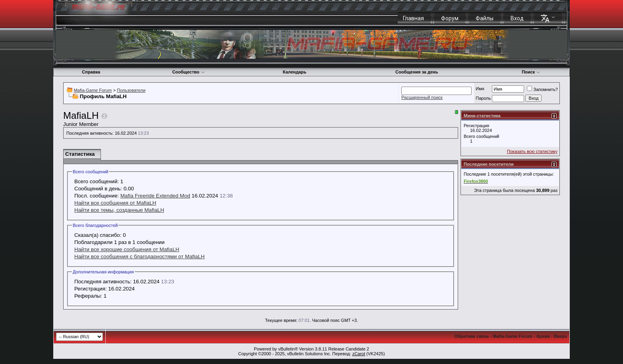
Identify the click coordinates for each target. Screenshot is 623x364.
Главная (413, 18)
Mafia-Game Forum (93, 90)
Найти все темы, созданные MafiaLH (119, 210)
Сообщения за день (417, 72)
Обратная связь (471, 336)
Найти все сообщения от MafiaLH (115, 203)
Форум (450, 18)
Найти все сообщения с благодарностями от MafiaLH (139, 257)
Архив (543, 336)
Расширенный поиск (422, 97)
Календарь (295, 72)
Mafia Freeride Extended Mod (155, 196)
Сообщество (188, 72)
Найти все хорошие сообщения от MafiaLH (127, 249)
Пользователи (131, 90)
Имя (480, 89)
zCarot (359, 354)
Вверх (560, 336)
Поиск (531, 72)
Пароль (483, 98)
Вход (517, 18)
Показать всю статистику (532, 151)
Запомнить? (542, 89)
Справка (91, 72)
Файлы (485, 18)
